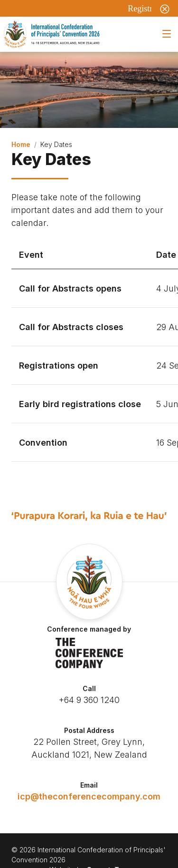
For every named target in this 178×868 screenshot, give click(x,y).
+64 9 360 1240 (89, 700)
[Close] (165, 8)
